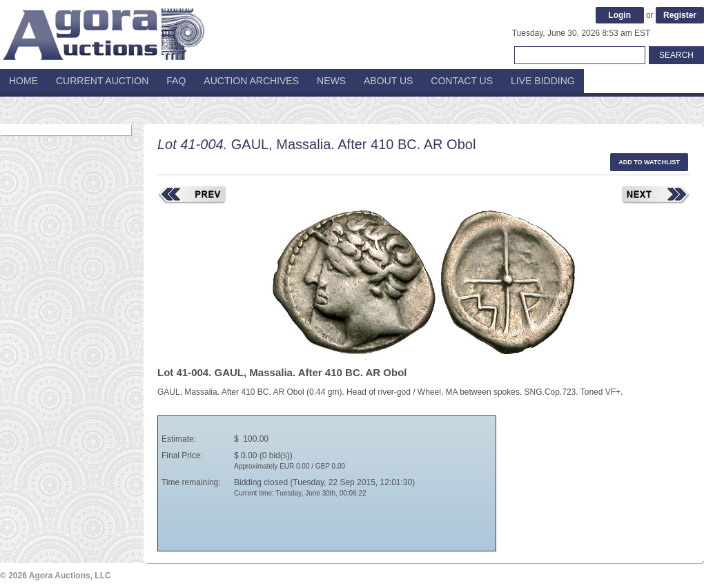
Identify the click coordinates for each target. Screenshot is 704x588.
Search (676, 55)
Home (23, 81)
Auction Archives (251, 81)
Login (619, 15)
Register (680, 15)
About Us (388, 81)
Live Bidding (543, 81)
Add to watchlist (649, 162)
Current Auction (102, 81)
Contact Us (462, 81)
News (331, 81)
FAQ (176, 81)
